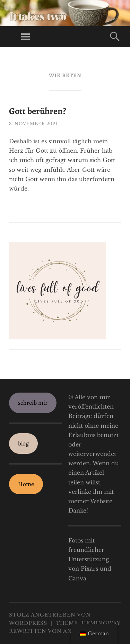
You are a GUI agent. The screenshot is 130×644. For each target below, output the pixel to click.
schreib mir (33, 403)
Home (26, 484)
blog (23, 443)
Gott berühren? (38, 111)
